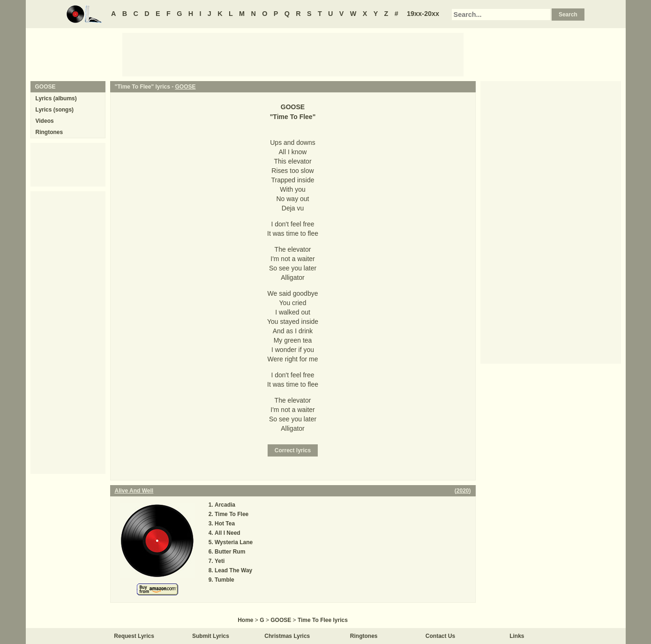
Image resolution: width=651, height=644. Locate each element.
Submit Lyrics (211, 636)
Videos (45, 121)
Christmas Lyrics (287, 636)
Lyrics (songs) (55, 110)
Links (517, 636)
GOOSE (185, 87)
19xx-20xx (423, 14)
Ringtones (49, 132)
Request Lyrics (134, 636)
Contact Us (440, 636)
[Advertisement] (293, 54)
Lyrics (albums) (56, 98)
